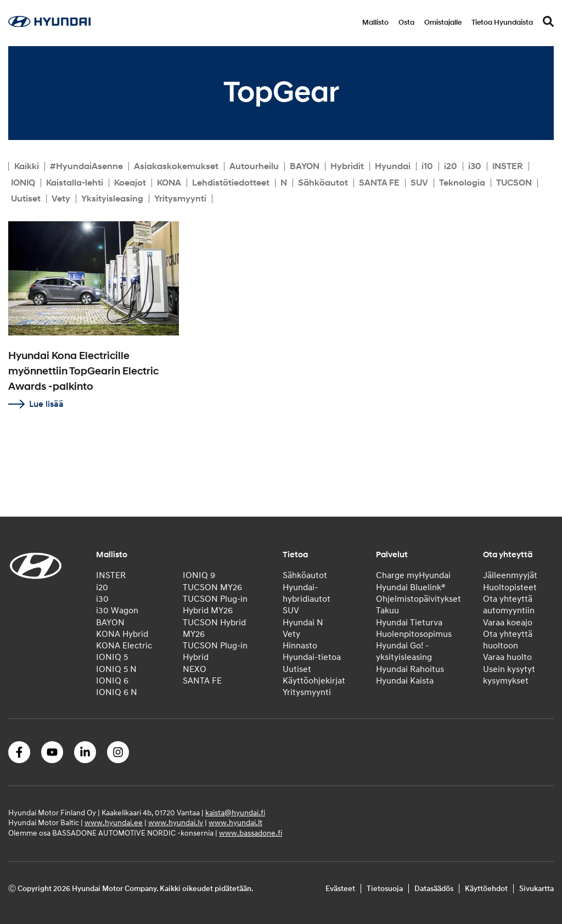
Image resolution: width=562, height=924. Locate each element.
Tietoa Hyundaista (502, 23)
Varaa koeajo (508, 623)
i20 (451, 166)
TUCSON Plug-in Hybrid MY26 (215, 605)
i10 (427, 166)
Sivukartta (536, 889)
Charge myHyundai (413, 575)
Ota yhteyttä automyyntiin (509, 605)
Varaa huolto (507, 657)
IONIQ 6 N (117, 692)
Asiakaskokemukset (176, 166)
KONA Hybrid (122, 634)
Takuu (387, 611)
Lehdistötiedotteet (231, 183)
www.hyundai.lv (176, 823)
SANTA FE (379, 183)
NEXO (195, 669)
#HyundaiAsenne (86, 166)
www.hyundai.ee (114, 823)
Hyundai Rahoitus (410, 669)
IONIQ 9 (199, 575)
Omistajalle (443, 23)
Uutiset (26, 199)
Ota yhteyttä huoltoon (508, 640)
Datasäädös (434, 889)
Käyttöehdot (486, 889)
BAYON (305, 166)
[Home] (49, 24)
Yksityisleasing (112, 199)
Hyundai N (303, 623)
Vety (61, 199)
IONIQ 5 (112, 657)
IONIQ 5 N (116, 669)
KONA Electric (124, 646)
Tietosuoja (385, 889)
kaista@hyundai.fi (235, 813)
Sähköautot (323, 183)
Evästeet (340, 889)
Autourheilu (254, 166)
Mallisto (375, 23)
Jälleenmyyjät (510, 575)
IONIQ (23, 183)
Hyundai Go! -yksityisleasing (404, 651)
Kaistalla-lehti (75, 183)
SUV (419, 183)
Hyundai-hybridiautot (307, 593)
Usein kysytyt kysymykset (509, 675)
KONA (169, 183)
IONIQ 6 (112, 681)
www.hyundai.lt (235, 823)
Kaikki (27, 166)
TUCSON (514, 183)
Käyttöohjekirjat (314, 681)
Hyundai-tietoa (312, 657)
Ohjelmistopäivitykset (418, 599)
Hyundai (393, 166)
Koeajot (130, 183)
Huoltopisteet (510, 587)
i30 (475, 166)
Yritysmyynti (180, 199)
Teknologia (462, 183)
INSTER (508, 166)
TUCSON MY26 (212, 587)
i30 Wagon (117, 611)
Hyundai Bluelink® (411, 587)
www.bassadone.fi (251, 833)
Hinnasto (300, 646)
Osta (406, 23)
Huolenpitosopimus (414, 634)
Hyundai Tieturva (409, 623)
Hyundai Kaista (405, 681)
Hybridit (347, 166)
